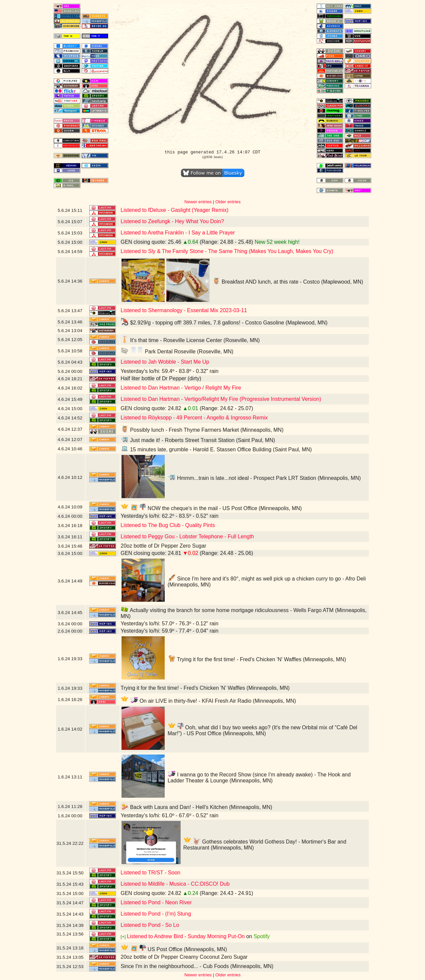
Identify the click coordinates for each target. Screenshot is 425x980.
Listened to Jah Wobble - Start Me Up (165, 362)
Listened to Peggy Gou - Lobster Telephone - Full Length (187, 536)
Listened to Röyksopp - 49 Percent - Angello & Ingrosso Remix (194, 418)
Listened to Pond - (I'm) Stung (156, 914)
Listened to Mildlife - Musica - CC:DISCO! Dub (175, 884)
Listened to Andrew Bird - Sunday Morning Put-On (186, 936)
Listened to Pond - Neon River (156, 902)
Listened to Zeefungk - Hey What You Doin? (172, 221)
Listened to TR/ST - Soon (150, 873)
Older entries (228, 202)
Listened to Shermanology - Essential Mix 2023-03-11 (184, 310)
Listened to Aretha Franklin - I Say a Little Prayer (178, 233)
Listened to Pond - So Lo (150, 925)
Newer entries (198, 202)
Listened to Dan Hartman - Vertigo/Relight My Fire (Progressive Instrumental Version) (221, 399)
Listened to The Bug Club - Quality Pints (168, 525)
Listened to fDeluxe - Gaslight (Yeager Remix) (174, 210)
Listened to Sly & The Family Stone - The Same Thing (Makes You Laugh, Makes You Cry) (227, 251)
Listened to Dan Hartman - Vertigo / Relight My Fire (181, 388)
